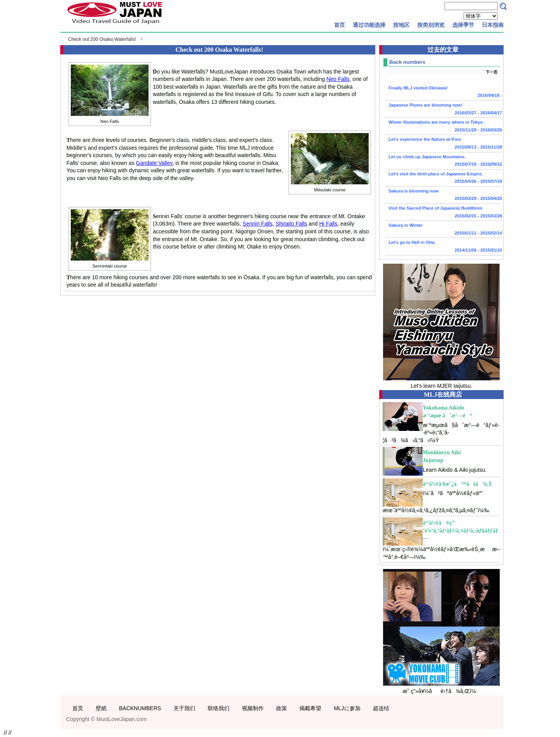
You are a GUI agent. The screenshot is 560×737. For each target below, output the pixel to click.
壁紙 (101, 708)
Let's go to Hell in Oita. (444, 247)
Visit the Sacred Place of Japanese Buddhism (444, 213)
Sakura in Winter (444, 230)
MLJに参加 (347, 708)
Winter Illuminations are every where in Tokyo (444, 127)
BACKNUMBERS (140, 708)
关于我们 (184, 708)
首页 (339, 25)
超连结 (381, 708)
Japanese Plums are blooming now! (444, 110)
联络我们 (219, 708)
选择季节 (463, 25)
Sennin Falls (258, 224)
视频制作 (253, 708)
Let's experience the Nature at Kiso (444, 144)
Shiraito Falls (291, 224)
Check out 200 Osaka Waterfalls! (102, 39)
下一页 (492, 72)
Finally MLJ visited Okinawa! (444, 93)
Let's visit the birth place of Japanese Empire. (444, 179)
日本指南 (493, 25)
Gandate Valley (154, 163)
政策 (282, 708)
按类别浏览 (431, 25)
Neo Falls (338, 79)
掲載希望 (310, 708)
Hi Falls (328, 224)
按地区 (401, 25)
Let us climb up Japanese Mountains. (444, 161)
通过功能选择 (369, 25)
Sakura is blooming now (444, 196)
